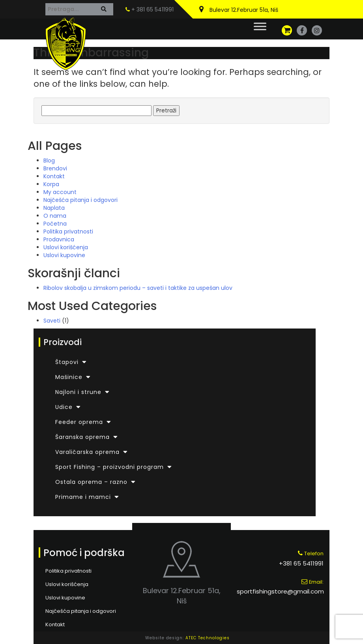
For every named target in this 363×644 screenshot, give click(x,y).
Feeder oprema (79, 422)
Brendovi (55, 168)
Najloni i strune (78, 392)
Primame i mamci (83, 497)
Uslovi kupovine (64, 255)
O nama (55, 216)
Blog (49, 161)
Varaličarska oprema (87, 452)
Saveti (52, 321)
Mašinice (69, 377)
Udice (64, 407)
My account (60, 192)
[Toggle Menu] (260, 26)
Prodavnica (59, 239)
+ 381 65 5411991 (150, 9)
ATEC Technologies (208, 638)
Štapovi (67, 362)
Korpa (51, 184)
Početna (55, 224)
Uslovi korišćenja (66, 247)
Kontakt (54, 176)
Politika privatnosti (68, 231)
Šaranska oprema (82, 437)
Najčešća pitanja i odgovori (80, 200)
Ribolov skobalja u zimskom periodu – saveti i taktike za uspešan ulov (138, 288)
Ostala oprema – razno (91, 482)
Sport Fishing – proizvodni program (109, 467)
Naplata (54, 208)
